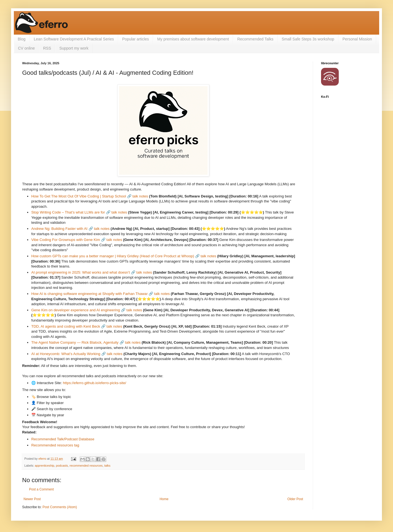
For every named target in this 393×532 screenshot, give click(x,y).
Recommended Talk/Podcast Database (63, 439)
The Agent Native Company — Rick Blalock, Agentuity (75, 342)
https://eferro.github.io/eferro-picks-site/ (95, 383)
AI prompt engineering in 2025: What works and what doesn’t (81, 272)
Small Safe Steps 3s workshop (308, 39)
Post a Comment (41, 489)
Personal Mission (357, 39)
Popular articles (136, 39)
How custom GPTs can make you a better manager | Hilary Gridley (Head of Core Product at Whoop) (113, 256)
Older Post (295, 499)
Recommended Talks (255, 39)
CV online (26, 48)
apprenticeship (45, 466)
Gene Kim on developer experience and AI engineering (76, 310)
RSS (47, 48)
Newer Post (32, 499)
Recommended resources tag (55, 445)
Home (164, 499)
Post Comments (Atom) (60, 507)
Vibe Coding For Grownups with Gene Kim (66, 240)
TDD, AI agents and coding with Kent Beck (66, 326)
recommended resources (86, 466)
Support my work (74, 48)
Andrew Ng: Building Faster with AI (59, 229)
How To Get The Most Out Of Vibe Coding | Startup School (79, 196)
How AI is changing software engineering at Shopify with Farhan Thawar (90, 294)
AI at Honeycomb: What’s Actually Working (66, 354)
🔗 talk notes (138, 196)
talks (107, 466)
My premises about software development (193, 39)
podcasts (62, 466)
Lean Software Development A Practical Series (74, 39)
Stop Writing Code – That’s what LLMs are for (68, 212)
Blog (22, 39)
